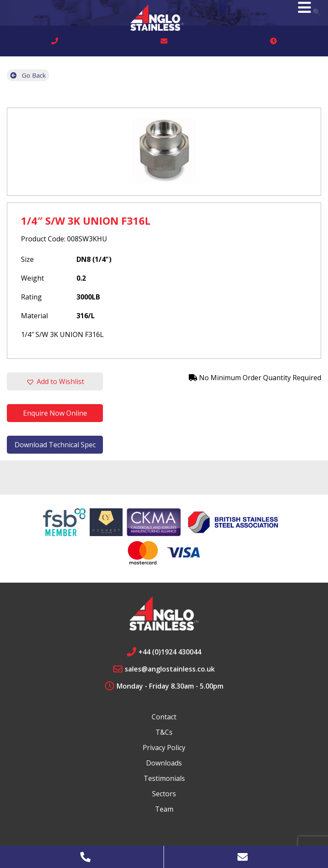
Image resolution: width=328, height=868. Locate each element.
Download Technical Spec (55, 445)
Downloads (164, 763)
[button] (55, 381)
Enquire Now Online (55, 413)
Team (164, 809)
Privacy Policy (164, 748)
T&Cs (164, 732)
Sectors (164, 794)
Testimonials (164, 778)
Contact (164, 717)
